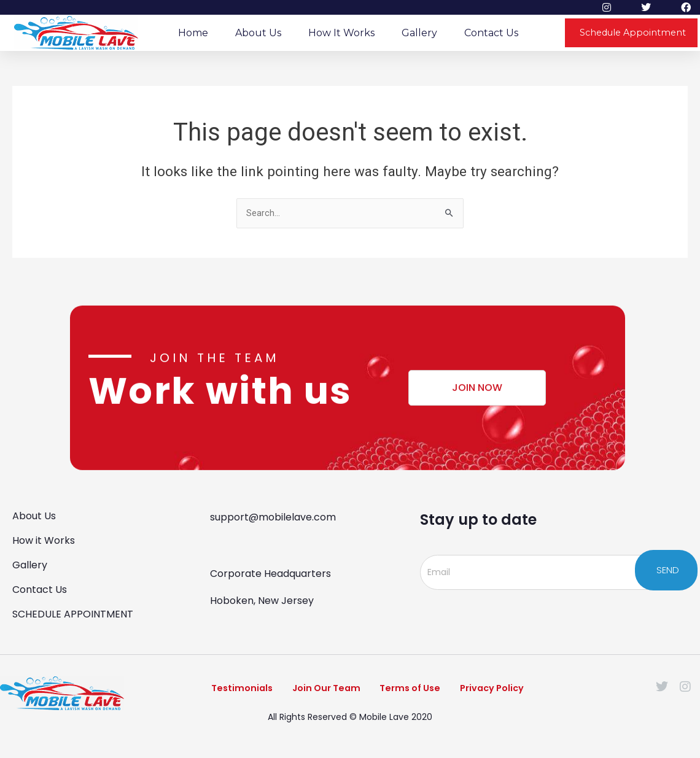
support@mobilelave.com (273, 516)
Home (193, 33)
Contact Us (491, 33)
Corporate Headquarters (270, 573)
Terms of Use (414, 690)
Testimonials (226, 690)
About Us (258, 33)
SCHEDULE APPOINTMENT (73, 613)
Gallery (419, 33)
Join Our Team (319, 690)
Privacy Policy (507, 690)
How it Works (341, 33)
